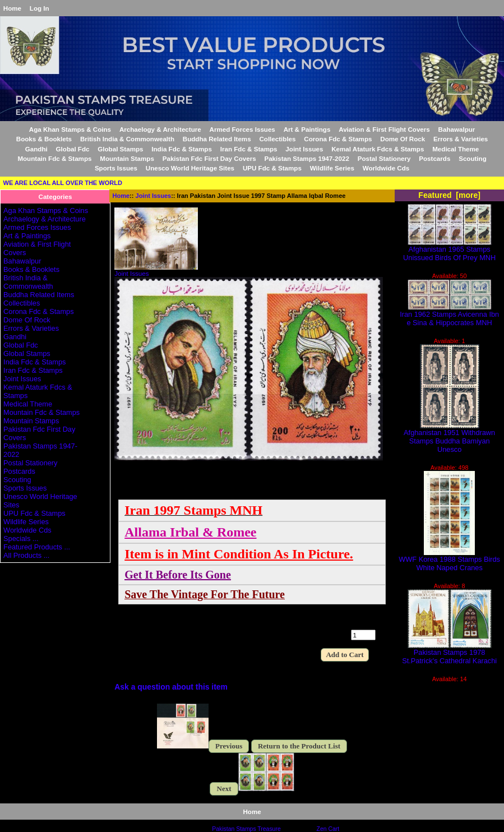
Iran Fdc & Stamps (249, 149)
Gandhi (36, 149)
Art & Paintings (307, 129)
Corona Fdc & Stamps (338, 139)
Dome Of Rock (403, 139)
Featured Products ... (37, 547)
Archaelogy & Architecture (160, 129)
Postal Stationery (384, 158)
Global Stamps (120, 149)
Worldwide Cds (386, 168)
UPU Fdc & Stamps (272, 168)
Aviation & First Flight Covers (384, 129)
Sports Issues (116, 168)
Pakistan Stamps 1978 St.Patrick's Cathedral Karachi (449, 653)
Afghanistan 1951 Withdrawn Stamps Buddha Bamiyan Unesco (449, 438)
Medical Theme (456, 149)
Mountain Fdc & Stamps (54, 158)
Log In (40, 8)
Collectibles (277, 139)
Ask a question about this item (171, 687)
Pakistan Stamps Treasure (246, 829)
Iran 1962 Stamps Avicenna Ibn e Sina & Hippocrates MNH (449, 315)
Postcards (434, 158)
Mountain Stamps (127, 158)
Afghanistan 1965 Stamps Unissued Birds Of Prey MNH (449, 250)
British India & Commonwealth (127, 139)
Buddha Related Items (217, 139)
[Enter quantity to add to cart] (363, 635)
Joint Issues (154, 196)
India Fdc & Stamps (182, 149)
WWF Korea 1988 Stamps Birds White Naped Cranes (449, 560)
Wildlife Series (332, 168)
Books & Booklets (44, 139)
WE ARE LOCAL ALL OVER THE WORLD (63, 183)
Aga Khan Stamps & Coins (70, 129)
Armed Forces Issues (242, 129)
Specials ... (21, 539)
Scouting (473, 158)
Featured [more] (449, 195)
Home (12, 8)
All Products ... (26, 555)
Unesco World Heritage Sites (190, 168)
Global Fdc (73, 149)
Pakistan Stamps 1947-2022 (306, 158)
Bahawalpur (457, 129)
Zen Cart (328, 829)
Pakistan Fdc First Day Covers (209, 158)
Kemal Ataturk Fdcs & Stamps (378, 149)
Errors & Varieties (461, 139)
